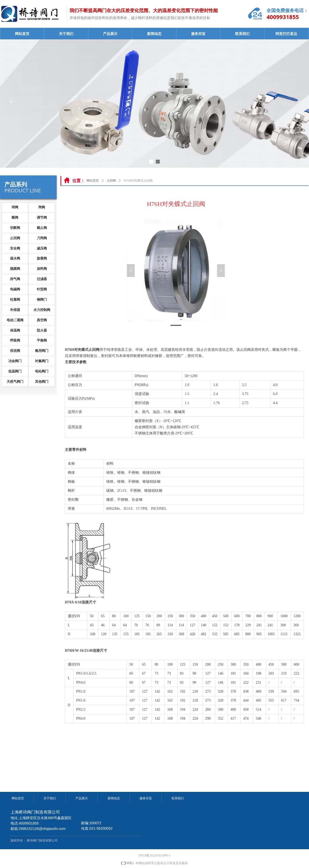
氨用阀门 (42, 351)
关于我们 (66, 34)
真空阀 (42, 320)
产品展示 (110, 34)
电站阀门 (42, 371)
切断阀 (15, 228)
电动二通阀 (15, 320)
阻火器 (42, 330)
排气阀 (15, 279)
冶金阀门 (15, 361)
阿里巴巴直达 (286, 34)
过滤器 (42, 279)
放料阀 (42, 269)
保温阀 (15, 330)
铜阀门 (42, 299)
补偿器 (15, 310)
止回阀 (111, 181)
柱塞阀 (15, 299)
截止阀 (42, 228)
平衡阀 (42, 340)
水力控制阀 (42, 310)
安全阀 (15, 248)
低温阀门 (15, 371)
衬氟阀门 (42, 361)
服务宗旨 (198, 34)
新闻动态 (154, 34)
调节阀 (42, 217)
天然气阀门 (15, 382)
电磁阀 (15, 289)
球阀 (15, 207)
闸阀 (42, 207)
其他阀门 (42, 382)
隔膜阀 (15, 269)
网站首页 (22, 34)
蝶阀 (15, 217)
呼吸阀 (15, 340)
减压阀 (42, 248)
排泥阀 (15, 351)
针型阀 (42, 289)
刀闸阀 (42, 238)
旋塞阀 (42, 258)
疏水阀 (15, 258)
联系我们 (242, 34)
